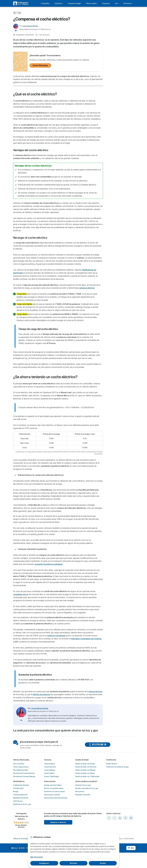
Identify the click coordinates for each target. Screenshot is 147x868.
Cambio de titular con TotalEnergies (87, 810)
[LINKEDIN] (120, 852)
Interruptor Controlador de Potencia (56, 672)
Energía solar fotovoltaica (53, 819)
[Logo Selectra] (21, 3)
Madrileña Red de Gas (21, 831)
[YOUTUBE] (131, 852)
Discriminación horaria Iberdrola (24, 807)
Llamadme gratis (120, 33)
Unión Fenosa (18, 835)
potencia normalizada (30, 669)
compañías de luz (21, 619)
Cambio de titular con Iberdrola (86, 800)
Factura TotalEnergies (52, 810)
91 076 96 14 (98, 778)
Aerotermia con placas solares (54, 825)
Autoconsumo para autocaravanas (56, 831)
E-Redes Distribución (20, 828)
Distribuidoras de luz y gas (22, 838)
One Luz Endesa (19, 797)
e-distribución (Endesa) (21, 819)
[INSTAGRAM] (125, 852)
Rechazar (74, 863)
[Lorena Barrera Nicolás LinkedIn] (16, 30)
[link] (21, 854)
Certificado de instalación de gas (117, 800)
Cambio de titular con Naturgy (85, 804)
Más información (37, 857)
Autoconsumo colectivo (52, 828)
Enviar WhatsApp (40, 65)
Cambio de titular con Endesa (85, 797)
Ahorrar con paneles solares (54, 822)
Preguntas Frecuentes (83, 828)
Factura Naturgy (50, 804)
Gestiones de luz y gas (83, 819)
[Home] (15, 13)
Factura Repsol (49, 807)
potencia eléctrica (87, 288)
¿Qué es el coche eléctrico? (118, 46)
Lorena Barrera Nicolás (30, 26)
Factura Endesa (49, 797)
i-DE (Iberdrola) (18, 822)
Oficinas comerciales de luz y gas (87, 822)
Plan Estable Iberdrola (21, 804)
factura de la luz (96, 725)
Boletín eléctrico (112, 797)
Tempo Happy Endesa (21, 800)
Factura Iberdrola (50, 800)
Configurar (44, 863)
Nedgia (16, 825)
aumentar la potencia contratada (48, 589)
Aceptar (103, 863)
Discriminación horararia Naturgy (24, 810)
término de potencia (41, 728)
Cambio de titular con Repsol (85, 807)
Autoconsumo (80, 825)
